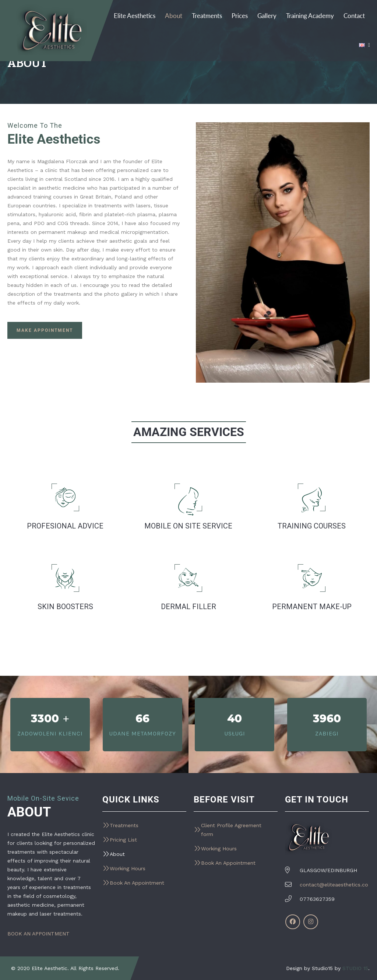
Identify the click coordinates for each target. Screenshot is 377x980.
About (117, 854)
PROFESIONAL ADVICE (65, 526)
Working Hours (128, 868)
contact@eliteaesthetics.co (334, 885)
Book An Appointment (137, 883)
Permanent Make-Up (312, 607)
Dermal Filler (188, 607)
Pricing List (123, 840)
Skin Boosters (65, 607)
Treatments (124, 825)
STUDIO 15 (355, 968)
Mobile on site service (188, 526)
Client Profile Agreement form (231, 830)
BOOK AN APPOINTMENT (38, 934)
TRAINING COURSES (312, 526)
